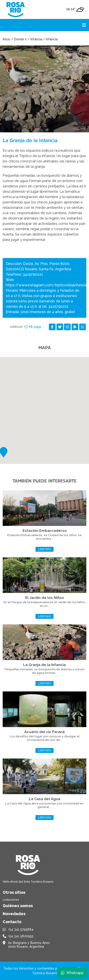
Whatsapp (72, 973)
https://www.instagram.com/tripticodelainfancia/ (47, 285)
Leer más (44, 549)
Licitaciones (11, 900)
